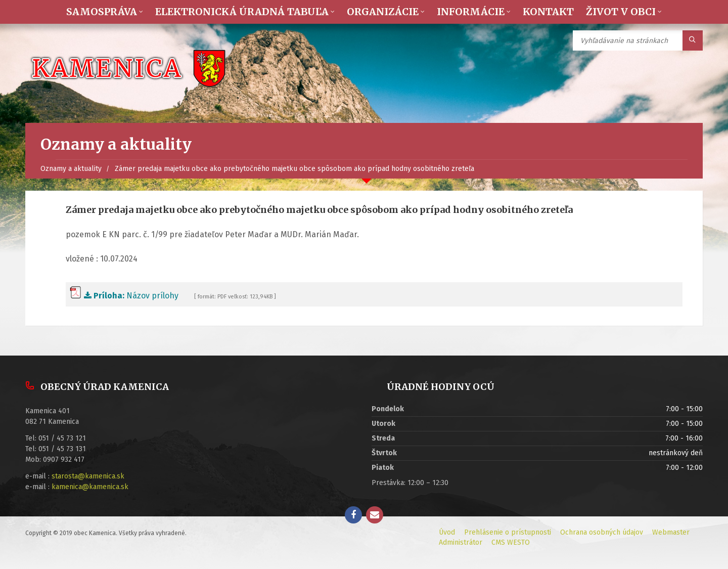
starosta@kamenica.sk (88, 476)
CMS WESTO (511, 542)
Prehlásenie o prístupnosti (508, 532)
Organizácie (383, 12)
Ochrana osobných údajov (602, 532)
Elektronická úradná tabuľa (242, 12)
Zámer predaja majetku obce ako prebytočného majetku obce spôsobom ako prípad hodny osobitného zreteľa (294, 169)
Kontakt (548, 12)
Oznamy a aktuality (71, 169)
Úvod (447, 532)
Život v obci (621, 12)
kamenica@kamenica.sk (90, 487)
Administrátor (461, 542)
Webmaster (671, 532)
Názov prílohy (124, 296)
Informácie (471, 12)
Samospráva (102, 12)
